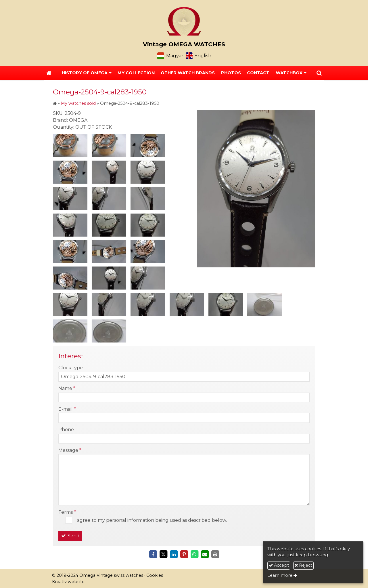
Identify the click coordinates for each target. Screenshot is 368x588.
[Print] (215, 554)
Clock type (71, 368)
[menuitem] (136, 73)
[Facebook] (153, 554)
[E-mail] (205, 554)
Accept (279, 565)
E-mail (67, 409)
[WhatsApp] (194, 554)
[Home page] (184, 21)
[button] (319, 73)
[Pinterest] (184, 554)
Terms (67, 512)
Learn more (280, 575)
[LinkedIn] (174, 554)
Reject (303, 565)
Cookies (155, 575)
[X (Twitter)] (163, 554)
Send (70, 536)
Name (67, 388)
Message (70, 450)
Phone (66, 430)
